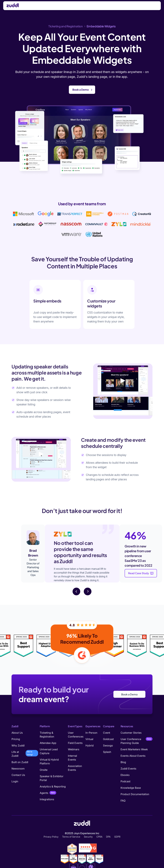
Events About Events (133, 756)
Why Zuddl (18, 746)
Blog (123, 762)
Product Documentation (135, 794)
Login (15, 781)
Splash (107, 752)
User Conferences (76, 735)
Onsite (44, 770)
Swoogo (108, 746)
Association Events (75, 768)
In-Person (91, 733)
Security (88, 837)
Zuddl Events (128, 769)
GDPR (117, 837)
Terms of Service (71, 837)
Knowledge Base (131, 788)
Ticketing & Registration (47, 735)
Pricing (16, 739)
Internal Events (72, 758)
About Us (17, 733)
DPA (108, 837)
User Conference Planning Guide (131, 741)
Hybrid (90, 746)
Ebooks (125, 775)
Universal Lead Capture (49, 751)
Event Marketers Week (134, 749)
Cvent (107, 733)
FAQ (123, 801)
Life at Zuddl (15, 754)
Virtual (89, 739)
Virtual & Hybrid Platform (49, 762)
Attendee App (48, 743)
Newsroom (18, 769)
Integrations (47, 799)
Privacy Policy (51, 837)
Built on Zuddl (20, 762)
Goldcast (108, 739)
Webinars (74, 749)
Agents (44, 793)
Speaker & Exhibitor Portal (52, 778)
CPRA (99, 837)
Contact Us (18, 775)
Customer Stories (131, 733)
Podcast (125, 781)
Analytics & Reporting (53, 786)
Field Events (75, 743)
